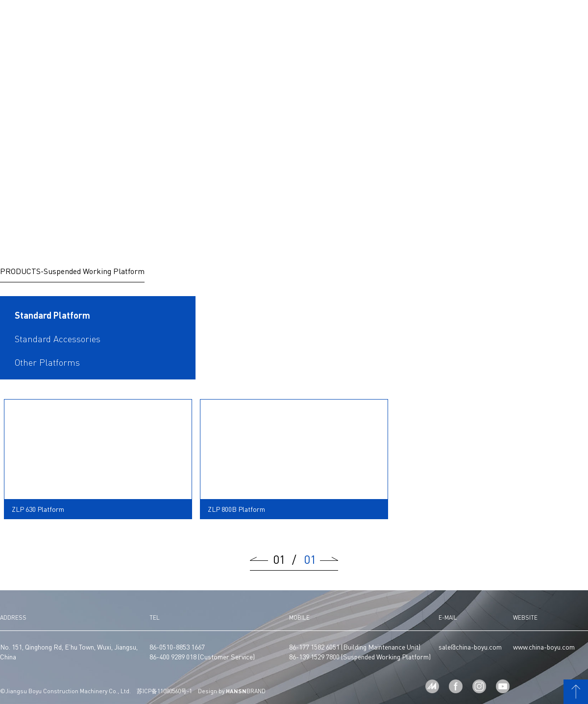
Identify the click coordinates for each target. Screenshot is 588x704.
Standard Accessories (58, 339)
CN (539, 19)
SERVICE (435, 18)
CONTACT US (503, 19)
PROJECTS (320, 18)
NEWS (371, 18)
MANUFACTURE (209, 18)
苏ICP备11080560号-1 (164, 691)
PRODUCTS (263, 18)
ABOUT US (144, 18)
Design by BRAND (232, 691)
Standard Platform (52, 315)
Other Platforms (47, 362)
